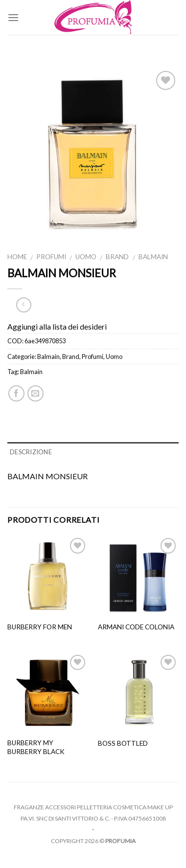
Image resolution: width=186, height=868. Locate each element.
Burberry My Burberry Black (36, 747)
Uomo (86, 257)
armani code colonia (136, 627)
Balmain (153, 257)
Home (17, 257)
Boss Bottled (123, 743)
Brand (117, 257)
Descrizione (31, 452)
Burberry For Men (40, 627)
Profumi (51, 257)
